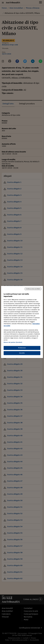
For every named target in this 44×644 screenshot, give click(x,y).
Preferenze (22, 348)
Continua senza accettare (33, 289)
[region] (22, 322)
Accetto (22, 353)
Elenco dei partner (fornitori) (13, 342)
